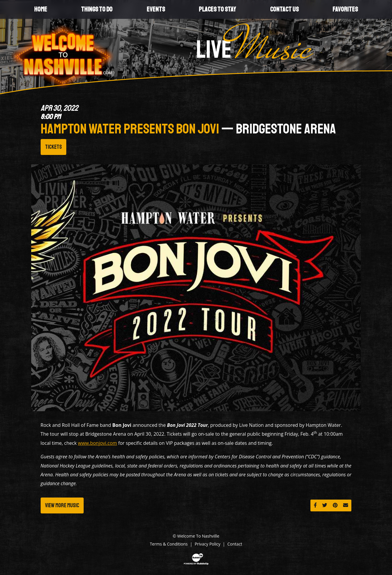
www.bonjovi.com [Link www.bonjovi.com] (98, 443)
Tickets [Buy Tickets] (53, 147)
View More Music (62, 505)
